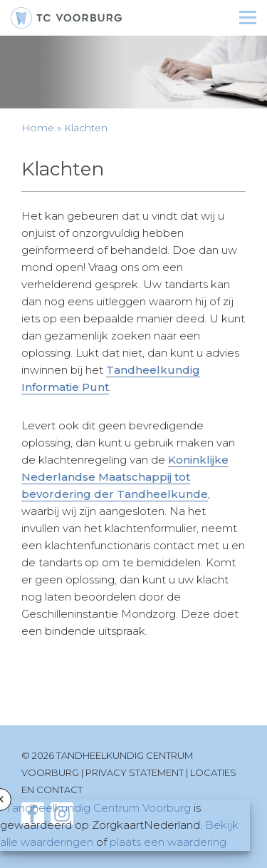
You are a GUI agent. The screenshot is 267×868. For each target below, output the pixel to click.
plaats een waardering (168, 842)
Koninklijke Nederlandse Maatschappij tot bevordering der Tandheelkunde (125, 477)
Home (38, 128)
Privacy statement (135, 772)
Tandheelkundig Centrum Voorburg (98, 808)
